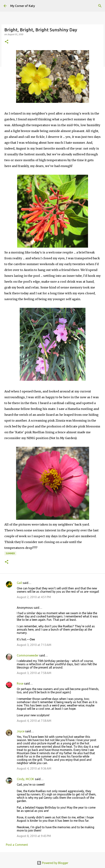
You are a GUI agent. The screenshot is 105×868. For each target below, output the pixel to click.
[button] (7, 42)
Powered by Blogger (53, 863)
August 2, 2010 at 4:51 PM (34, 597)
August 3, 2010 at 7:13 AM (34, 645)
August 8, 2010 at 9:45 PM (34, 836)
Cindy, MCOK (25, 779)
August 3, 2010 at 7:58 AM (34, 673)
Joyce (21, 731)
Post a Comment (17, 845)
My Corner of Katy (23, 6)
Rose (20, 683)
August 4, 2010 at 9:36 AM (34, 768)
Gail (19, 583)
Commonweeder (28, 655)
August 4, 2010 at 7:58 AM (34, 721)
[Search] (100, 6)
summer (10, 553)
